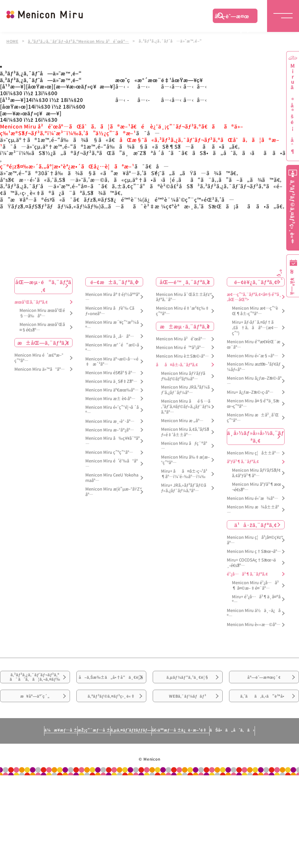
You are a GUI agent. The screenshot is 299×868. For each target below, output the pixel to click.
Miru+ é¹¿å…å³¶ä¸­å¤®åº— (256, 599)
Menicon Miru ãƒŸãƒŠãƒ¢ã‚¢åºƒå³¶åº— (256, 472)
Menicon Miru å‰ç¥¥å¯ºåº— (112, 440)
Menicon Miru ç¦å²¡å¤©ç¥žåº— (254, 539)
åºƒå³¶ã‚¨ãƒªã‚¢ (243, 461)
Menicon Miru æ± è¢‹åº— (110, 398)
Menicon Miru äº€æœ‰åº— (112, 389)
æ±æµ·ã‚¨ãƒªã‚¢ (185, 326)
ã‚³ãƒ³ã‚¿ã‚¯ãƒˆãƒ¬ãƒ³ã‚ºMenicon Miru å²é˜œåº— (80, 41)
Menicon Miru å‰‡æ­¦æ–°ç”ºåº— (185, 459)
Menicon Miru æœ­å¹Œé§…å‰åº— (42, 313)
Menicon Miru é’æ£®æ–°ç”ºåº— (39, 357)
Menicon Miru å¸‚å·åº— (110, 335)
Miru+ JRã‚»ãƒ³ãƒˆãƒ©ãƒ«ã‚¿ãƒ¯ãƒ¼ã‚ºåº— (184, 487)
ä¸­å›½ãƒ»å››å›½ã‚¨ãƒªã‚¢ (256, 436)
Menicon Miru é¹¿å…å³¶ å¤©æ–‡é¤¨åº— (255, 585)
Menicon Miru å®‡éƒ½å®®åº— (112, 296)
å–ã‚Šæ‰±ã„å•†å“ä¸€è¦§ (111, 685)
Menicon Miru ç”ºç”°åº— (109, 452)
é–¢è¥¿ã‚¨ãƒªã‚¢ (256, 281)
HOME (12, 41)
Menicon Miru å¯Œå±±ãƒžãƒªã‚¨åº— (183, 296)
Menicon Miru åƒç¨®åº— (184, 445)
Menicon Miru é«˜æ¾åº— (253, 497)
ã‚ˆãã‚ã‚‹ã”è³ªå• (264, 717)
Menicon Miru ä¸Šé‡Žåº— (111, 381)
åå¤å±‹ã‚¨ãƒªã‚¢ (177, 364)
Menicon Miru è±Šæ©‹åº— (182, 355)
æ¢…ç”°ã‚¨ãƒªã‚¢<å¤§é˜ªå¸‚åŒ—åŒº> (254, 296)
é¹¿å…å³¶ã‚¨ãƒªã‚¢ (247, 573)
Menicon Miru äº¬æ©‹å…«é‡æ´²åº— (112, 361)
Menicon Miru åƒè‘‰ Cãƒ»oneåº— (110, 310)
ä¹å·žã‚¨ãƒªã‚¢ (256, 524)
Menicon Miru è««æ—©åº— (254, 624)
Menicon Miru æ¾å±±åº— (253, 509)
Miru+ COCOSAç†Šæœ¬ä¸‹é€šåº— (251, 562)
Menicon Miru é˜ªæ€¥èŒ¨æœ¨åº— (253, 344)
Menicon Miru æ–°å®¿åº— (110, 429)
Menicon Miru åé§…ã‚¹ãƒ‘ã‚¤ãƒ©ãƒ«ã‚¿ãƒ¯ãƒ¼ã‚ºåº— (186, 406)
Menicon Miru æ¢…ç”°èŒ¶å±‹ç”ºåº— (255, 310)
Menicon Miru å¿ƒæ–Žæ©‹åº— (254, 380)
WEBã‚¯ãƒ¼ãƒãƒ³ (188, 717)
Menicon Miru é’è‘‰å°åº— (111, 463)
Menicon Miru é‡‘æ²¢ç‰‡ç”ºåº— (183, 310)
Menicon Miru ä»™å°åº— (40, 368)
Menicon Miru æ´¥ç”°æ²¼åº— (112, 324)
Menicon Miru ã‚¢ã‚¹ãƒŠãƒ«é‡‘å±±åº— (185, 431)
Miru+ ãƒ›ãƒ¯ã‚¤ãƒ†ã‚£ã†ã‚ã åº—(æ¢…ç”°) (255, 327)
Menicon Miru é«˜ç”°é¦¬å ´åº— (112, 409)
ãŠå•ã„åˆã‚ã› (262, 759)
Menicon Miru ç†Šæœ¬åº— (254, 551)
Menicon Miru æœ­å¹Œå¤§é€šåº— (42, 327)
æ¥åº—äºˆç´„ (35, 717)
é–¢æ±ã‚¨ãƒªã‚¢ (114, 281)
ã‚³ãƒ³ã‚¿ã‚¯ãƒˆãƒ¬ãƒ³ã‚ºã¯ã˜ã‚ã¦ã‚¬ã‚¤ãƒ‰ (35, 681)
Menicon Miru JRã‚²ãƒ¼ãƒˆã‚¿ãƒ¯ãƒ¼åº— (185, 389)
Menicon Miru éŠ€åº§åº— (111, 372)
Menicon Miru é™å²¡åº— (180, 347)
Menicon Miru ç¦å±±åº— (253, 452)
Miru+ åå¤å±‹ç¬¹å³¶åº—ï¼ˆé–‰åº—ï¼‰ (184, 473)
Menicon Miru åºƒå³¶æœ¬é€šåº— (257, 486)
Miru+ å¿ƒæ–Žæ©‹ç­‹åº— (250, 392)
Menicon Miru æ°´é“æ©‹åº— (112, 347)
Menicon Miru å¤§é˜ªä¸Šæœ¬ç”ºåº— (253, 403)
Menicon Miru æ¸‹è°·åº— (110, 420)
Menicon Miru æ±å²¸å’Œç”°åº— (253, 417)
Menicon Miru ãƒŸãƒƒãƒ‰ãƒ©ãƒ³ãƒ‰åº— (183, 375)
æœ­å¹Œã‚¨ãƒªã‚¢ (31, 301)
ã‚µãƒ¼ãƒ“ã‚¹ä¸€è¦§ (188, 681)
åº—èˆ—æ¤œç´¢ (232, 18)
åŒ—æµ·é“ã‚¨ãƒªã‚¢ (43, 285)
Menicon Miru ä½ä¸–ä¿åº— (254, 613)
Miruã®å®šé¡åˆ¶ (293, 109)
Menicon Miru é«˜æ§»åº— (253, 355)
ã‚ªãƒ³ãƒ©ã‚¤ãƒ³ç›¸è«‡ (111, 717)
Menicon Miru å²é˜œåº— (181, 338)
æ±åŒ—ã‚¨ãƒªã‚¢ (43, 342)
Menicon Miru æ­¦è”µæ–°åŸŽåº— (113, 491)
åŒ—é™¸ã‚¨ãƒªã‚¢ (185, 281)
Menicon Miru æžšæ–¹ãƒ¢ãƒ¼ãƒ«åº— (254, 366)
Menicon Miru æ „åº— (182, 420)
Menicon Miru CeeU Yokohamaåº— (112, 477)
